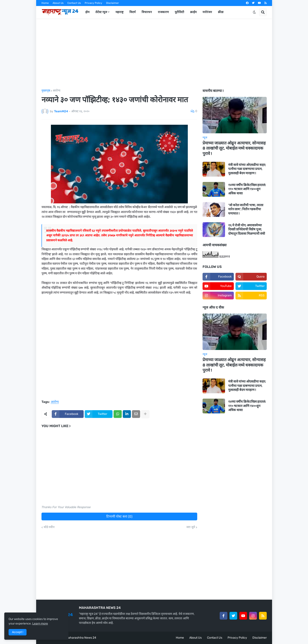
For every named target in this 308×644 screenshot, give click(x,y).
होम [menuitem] (87, 12)
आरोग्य (56, 91)
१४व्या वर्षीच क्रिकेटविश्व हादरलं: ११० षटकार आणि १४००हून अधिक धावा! (247, 189)
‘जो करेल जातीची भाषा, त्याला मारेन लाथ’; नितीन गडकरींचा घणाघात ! (246, 209)
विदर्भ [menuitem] (133, 12)
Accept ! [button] (18, 632)
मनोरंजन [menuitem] (207, 12)
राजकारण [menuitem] (163, 12)
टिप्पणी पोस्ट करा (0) (119, 516)
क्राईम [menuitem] (193, 12)
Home (45, 3)
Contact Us (74, 3)
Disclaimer (113, 3)
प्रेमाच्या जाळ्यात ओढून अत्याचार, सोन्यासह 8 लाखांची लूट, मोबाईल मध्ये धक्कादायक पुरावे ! (234, 148)
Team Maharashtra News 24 (77, 638)
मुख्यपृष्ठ (46, 91)
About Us (58, 3)
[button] (254, 12)
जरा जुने (191, 527)
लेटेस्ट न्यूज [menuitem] (101, 12)
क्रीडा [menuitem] (221, 12)
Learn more (40, 624)
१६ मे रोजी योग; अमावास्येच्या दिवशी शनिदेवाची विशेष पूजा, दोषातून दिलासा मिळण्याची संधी (247, 229)
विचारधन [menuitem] (147, 12)
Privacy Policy (93, 3)
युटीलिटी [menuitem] (179, 12)
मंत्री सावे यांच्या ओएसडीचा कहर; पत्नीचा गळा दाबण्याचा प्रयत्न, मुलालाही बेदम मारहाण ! (247, 169)
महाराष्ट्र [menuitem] (119, 12)
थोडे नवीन (49, 527)
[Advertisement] (154, 54)
